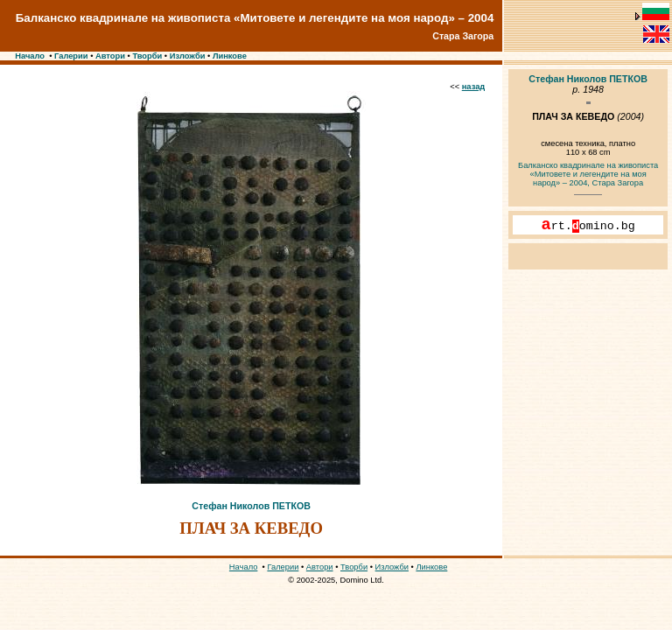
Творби (147, 56)
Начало (30, 56)
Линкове (230, 56)
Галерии (71, 56)
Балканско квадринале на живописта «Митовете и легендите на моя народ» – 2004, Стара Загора (588, 174)
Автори (110, 56)
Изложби (188, 56)
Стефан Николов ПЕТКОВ (251, 506)
